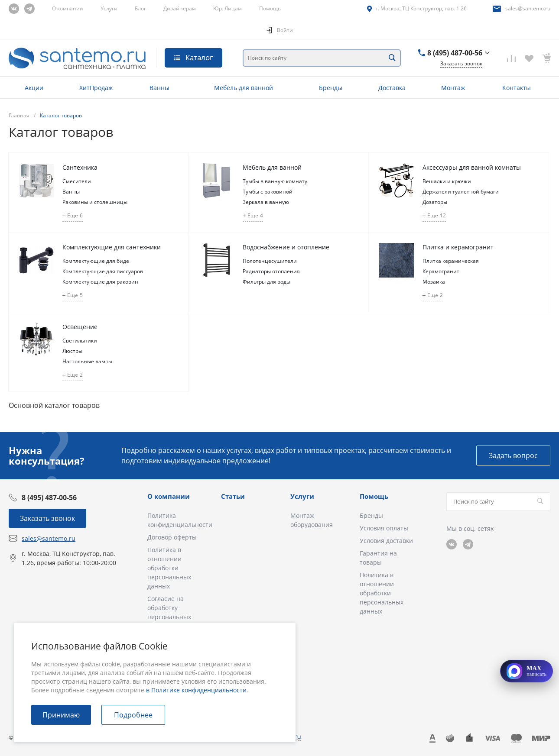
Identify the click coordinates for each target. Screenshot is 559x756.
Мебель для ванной (272, 167)
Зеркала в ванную (266, 202)
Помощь (270, 8)
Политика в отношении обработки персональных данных (169, 568)
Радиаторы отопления (271, 271)
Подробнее (133, 715)
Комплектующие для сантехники (112, 247)
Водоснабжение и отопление (286, 247)
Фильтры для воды (266, 282)
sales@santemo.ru (528, 8)
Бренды (371, 515)
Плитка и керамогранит (458, 247)
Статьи (233, 496)
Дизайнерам (180, 8)
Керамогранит (441, 271)
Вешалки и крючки (447, 181)
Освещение (80, 327)
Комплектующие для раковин (100, 282)
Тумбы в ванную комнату (275, 181)
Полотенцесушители (270, 261)
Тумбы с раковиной (268, 192)
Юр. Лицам (227, 8)
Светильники (80, 341)
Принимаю (61, 715)
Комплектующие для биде (96, 261)
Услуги (109, 8)
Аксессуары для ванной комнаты (472, 167)
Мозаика (434, 282)
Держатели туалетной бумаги (461, 192)
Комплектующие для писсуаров (103, 271)
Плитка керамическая (451, 261)
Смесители (77, 181)
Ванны (71, 192)
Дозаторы (435, 202)
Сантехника (80, 167)
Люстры (72, 351)
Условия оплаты (384, 528)
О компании (68, 8)
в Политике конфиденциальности (196, 690)
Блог (140, 8)
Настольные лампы (87, 361)
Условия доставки (386, 541)
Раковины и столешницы (95, 202)
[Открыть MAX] (526, 671)
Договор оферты (172, 537)
